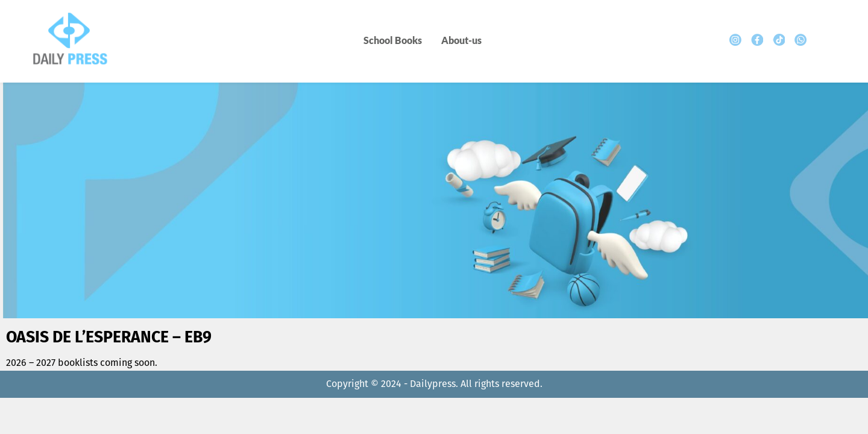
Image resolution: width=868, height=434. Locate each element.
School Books (393, 40)
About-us (461, 40)
